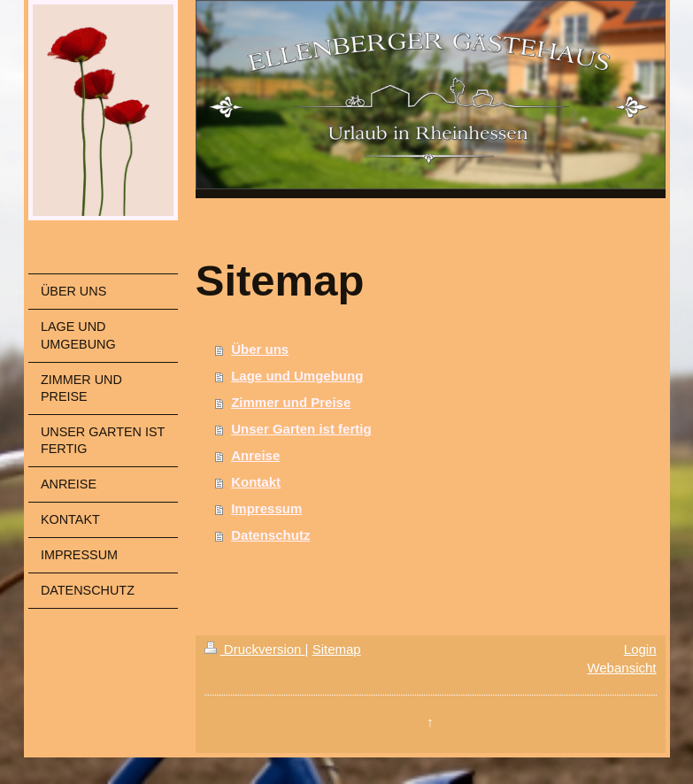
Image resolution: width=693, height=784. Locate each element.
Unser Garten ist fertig (301, 429)
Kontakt (256, 482)
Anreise (255, 455)
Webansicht (621, 668)
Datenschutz (270, 535)
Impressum (266, 508)
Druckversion (255, 649)
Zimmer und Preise (291, 402)
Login (640, 649)
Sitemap (337, 649)
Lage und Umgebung (297, 376)
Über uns (260, 349)
